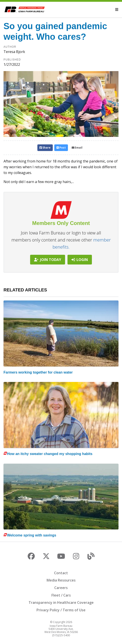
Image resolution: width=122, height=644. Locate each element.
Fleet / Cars (61, 595)
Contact (61, 573)
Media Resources (61, 580)
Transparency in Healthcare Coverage (61, 602)
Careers (61, 588)
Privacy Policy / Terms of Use (61, 610)
